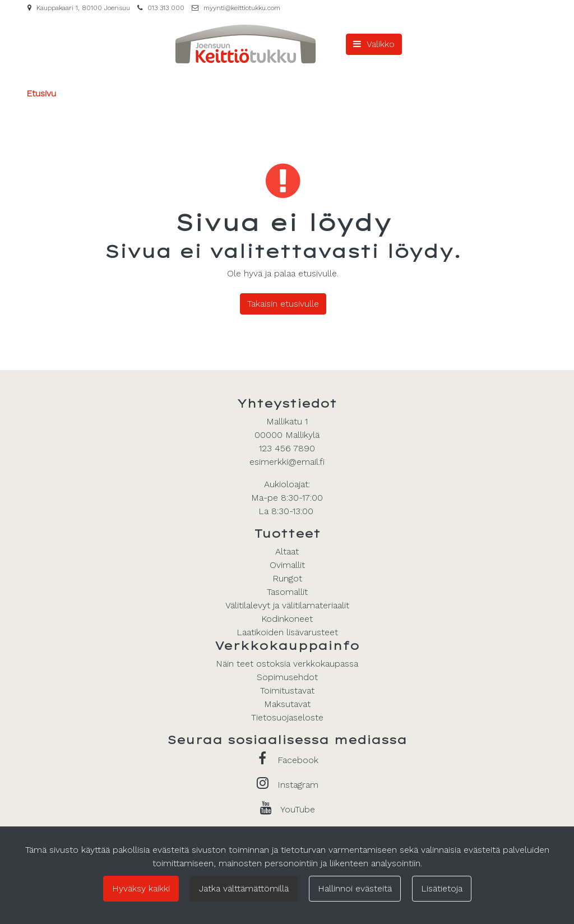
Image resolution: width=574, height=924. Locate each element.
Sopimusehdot (287, 677)
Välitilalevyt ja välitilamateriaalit (287, 605)
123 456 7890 (287, 448)
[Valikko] (374, 44)
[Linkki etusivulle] (246, 44)
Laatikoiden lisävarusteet (287, 632)
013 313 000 (166, 8)
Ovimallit (287, 565)
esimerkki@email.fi (287, 462)
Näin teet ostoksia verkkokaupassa (287, 664)
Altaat (287, 551)
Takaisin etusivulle (283, 304)
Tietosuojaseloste (287, 717)
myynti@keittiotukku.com (242, 8)
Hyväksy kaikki (141, 888)
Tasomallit (287, 592)
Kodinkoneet (287, 619)
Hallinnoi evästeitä (355, 888)
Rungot (287, 578)
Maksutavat (287, 704)
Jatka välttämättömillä (244, 888)
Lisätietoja (442, 888)
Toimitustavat (287, 690)
